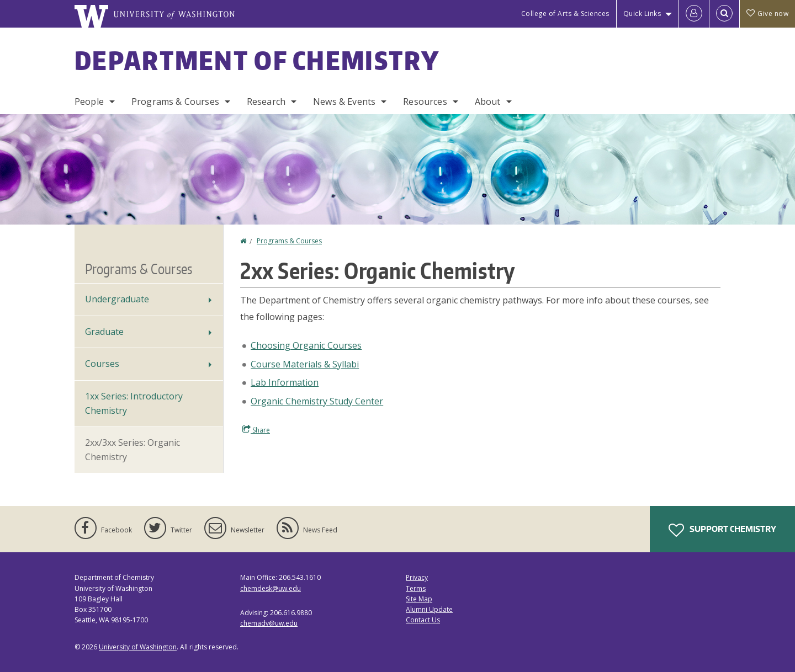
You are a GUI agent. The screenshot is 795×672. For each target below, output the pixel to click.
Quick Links (642, 14)
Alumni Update (429, 609)
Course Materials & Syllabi (305, 364)
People (89, 102)
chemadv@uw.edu (269, 623)
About (488, 102)
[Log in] (694, 14)
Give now (767, 14)
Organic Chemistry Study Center (317, 401)
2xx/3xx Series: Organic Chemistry (132, 450)
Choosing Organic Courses (306, 345)
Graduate (104, 332)
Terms (416, 588)
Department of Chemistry (257, 60)
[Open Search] (724, 14)
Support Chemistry (722, 530)
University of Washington (138, 647)
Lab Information (285, 382)
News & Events (344, 102)
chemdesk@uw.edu (271, 588)
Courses (102, 364)
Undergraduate (117, 299)
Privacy (417, 577)
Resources (425, 102)
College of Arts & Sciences (565, 14)
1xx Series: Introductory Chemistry (134, 403)
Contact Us (423, 620)
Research (266, 102)
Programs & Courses (175, 102)
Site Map (419, 599)
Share (256, 430)
